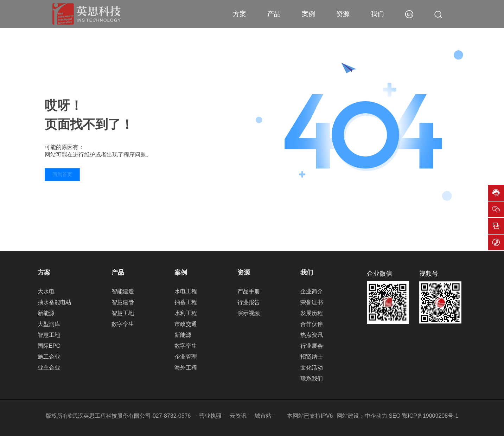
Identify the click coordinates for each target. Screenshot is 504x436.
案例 (308, 14)
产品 (274, 14)
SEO (395, 416)
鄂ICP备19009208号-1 (430, 416)
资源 (343, 14)
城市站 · (265, 416)
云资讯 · (240, 416)
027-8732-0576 (172, 416)
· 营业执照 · (210, 416)
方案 (240, 14)
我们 (377, 14)
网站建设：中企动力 (362, 416)
